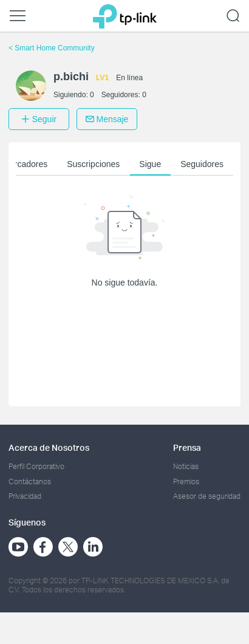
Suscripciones (93, 164)
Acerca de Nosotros (49, 447)
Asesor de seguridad (207, 496)
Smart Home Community (52, 48)
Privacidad (25, 496)
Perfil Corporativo (36, 466)
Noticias (186, 466)
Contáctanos (30, 481)
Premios (186, 481)
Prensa (187, 447)
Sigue (150, 164)
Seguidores (202, 164)
